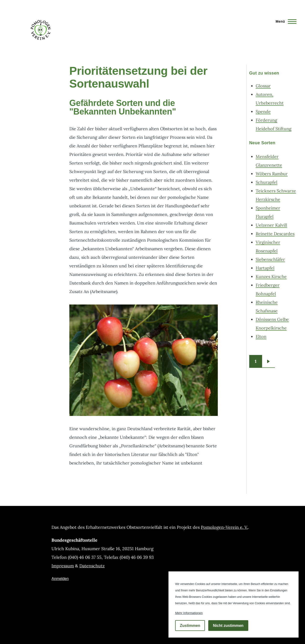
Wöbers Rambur (272, 174)
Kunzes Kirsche (271, 277)
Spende (263, 112)
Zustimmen (190, 626)
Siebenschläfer (270, 259)
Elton (261, 337)
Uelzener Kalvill (271, 225)
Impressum (63, 566)
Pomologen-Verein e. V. (224, 527)
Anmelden (60, 579)
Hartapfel (265, 268)
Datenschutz (92, 566)
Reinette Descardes (275, 234)
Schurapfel (267, 182)
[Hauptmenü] (285, 21)
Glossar (263, 86)
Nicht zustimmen (228, 626)
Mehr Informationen (189, 613)
